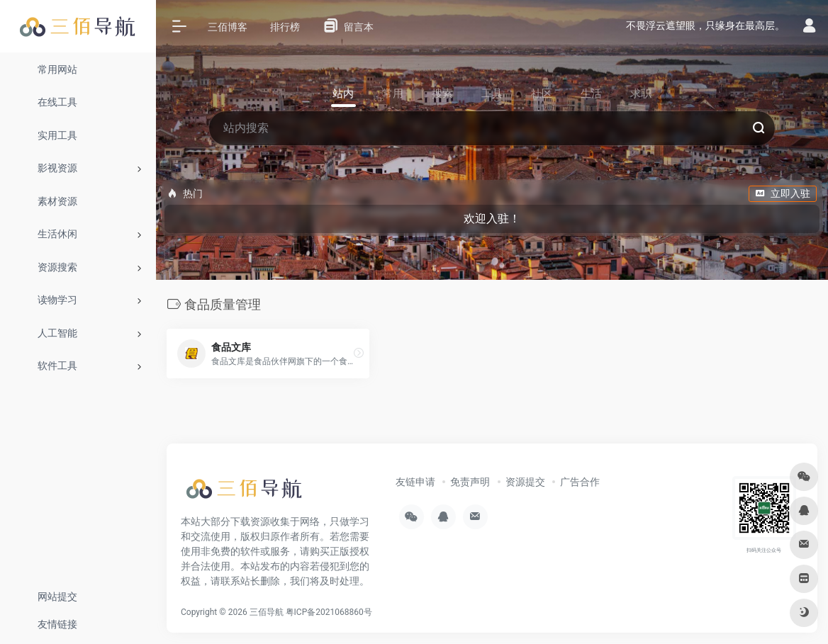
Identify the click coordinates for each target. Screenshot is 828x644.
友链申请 (415, 482)
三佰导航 (267, 612)
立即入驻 (783, 193)
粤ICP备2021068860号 (329, 612)
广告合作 (580, 482)
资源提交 (525, 482)
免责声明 (470, 482)
